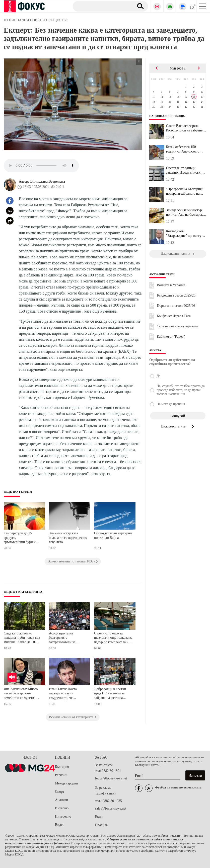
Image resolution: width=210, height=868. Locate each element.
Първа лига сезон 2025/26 (176, 306)
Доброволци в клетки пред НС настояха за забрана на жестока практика (110, 694)
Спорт (60, 792)
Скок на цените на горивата (177, 326)
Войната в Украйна (171, 285)
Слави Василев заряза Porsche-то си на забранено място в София (186, 128)
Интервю (62, 808)
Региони (61, 775)
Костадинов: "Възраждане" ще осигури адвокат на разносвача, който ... (186, 234)
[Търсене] (101, 6)
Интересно (63, 816)
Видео (60, 825)
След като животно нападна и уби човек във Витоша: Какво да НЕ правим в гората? (22, 638)
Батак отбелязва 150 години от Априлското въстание (183, 149)
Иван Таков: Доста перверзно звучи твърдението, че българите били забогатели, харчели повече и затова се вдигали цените (64, 694)
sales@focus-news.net (111, 808)
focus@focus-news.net (111, 778)
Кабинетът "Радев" (171, 337)
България (62, 767)
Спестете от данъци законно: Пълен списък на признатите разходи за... (185, 170)
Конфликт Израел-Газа (174, 316)
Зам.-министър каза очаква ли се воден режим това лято (68, 538)
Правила (101, 825)
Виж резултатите (178, 426)
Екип (99, 817)
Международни (66, 783)
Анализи (61, 800)
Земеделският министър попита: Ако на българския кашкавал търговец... (186, 212)
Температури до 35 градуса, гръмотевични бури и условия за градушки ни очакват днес (22, 538)
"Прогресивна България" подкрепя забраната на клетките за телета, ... (185, 191)
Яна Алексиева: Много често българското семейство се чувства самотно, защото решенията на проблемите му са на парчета (23, 694)
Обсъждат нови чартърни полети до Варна (113, 535)
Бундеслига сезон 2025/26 (176, 295)
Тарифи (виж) (105, 793)
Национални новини (167, 116)
